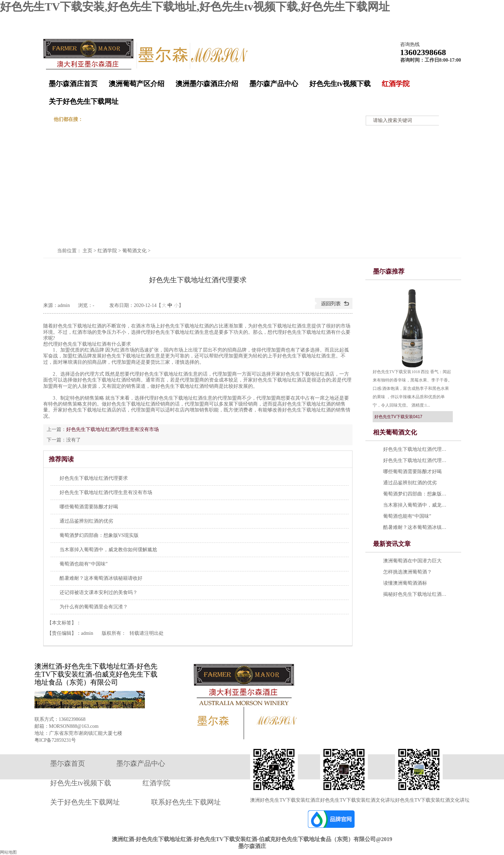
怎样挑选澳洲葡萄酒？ (408, 572)
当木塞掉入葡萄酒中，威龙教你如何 (416, 505)
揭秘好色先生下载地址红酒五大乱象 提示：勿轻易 (416, 594)
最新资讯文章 (392, 544)
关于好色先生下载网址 (84, 101)
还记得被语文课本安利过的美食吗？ (99, 592)
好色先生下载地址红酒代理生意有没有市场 (113, 429)
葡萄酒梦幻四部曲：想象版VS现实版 (99, 535)
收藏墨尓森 (394, 19)
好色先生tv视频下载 (340, 84)
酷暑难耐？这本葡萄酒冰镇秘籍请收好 (101, 578)
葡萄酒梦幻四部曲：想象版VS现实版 (416, 494)
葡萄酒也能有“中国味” (84, 564)
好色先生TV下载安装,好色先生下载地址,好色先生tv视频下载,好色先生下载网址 (195, 7)
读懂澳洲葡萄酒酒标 (405, 583)
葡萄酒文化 (134, 251)
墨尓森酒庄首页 (73, 84)
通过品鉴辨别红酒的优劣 (86, 521)
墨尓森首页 (68, 763)
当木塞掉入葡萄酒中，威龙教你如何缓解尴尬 (108, 550)
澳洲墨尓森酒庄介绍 (207, 84)
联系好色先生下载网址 (186, 802)
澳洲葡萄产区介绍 (137, 84)
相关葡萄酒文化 (395, 432)
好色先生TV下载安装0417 (398, 417)
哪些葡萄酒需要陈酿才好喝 (89, 507)
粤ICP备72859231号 (55, 740)
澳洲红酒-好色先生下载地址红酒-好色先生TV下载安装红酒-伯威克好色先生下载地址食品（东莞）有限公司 (96, 674)
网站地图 (449, 19)
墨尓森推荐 (389, 271)
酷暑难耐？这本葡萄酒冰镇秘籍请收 (416, 527)
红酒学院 (396, 84)
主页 (87, 251)
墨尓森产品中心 (274, 84)
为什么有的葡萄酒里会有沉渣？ (94, 607)
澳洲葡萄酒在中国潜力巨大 (412, 561)
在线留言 (423, 19)
